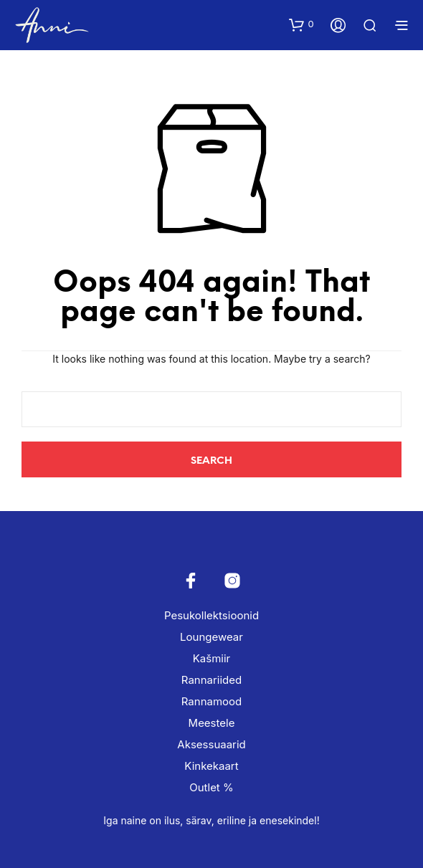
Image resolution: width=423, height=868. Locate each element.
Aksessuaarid (211, 744)
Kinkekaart (211, 766)
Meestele (212, 723)
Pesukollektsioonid (211, 615)
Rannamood (211, 701)
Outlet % (211, 787)
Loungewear (211, 637)
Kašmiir (211, 658)
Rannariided (211, 680)
